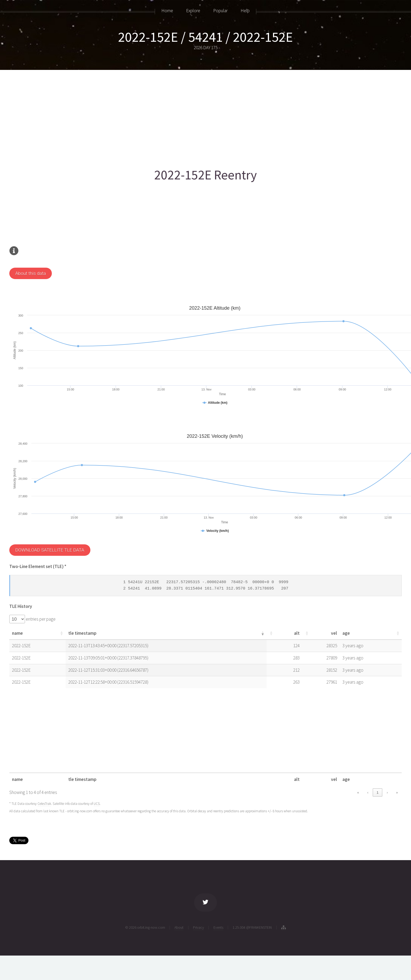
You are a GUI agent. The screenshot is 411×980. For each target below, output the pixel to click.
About (179, 927)
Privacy (198, 927)
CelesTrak (44, 804)
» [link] (397, 792)
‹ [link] (368, 792)
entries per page (40, 619)
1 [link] (377, 792)
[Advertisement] (169, 116)
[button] (61, 633)
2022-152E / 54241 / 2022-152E (205, 37)
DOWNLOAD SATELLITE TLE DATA (50, 550)
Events (218, 927)
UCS (97, 804)
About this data (30, 273)
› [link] (387, 792)
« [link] (358, 792)
